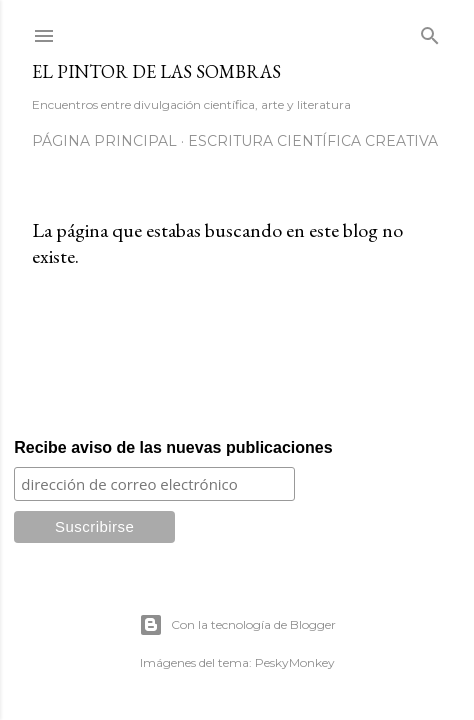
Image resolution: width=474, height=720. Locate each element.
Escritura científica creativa (313, 141)
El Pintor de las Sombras (156, 71)
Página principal (104, 141)
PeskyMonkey (295, 662)
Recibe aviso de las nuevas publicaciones (173, 447)
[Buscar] (430, 31)
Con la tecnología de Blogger (237, 625)
